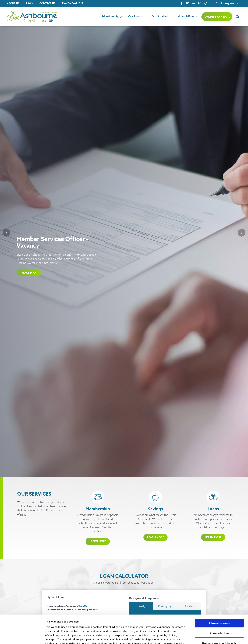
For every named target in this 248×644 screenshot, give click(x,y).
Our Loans (135, 17)
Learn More (98, 541)
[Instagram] (200, 3)
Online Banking (216, 17)
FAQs (29, 3)
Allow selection (219, 609)
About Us (13, 3)
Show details (181, 637)
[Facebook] (182, 3)
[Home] (26, 17)
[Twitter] (187, 3)
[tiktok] (206, 3)
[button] (237, 17)
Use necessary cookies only (219, 619)
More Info (29, 273)
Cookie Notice (54, 623)
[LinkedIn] (194, 3)
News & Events (187, 17)
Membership (110, 17)
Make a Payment (73, 3)
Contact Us (47, 3)
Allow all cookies (219, 599)
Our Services (160, 17)
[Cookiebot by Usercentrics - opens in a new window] (22, 637)
